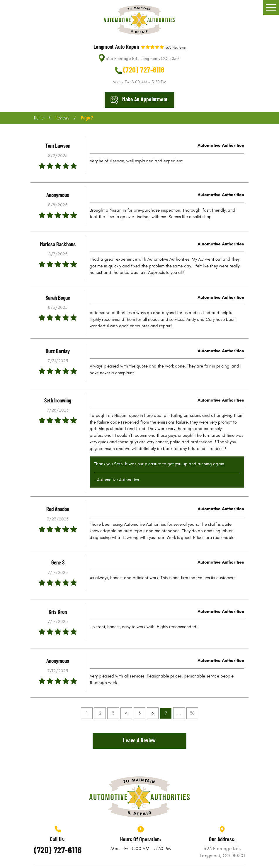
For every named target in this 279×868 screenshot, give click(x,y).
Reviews (62, 118)
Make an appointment (145, 100)
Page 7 (87, 118)
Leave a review (139, 741)
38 (192, 713)
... (179, 713)
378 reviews (176, 48)
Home (39, 118)
